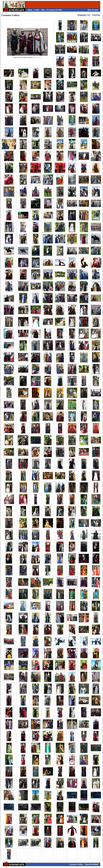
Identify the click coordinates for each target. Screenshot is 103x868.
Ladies (37, 10)
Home (30, 10)
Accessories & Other (54, 10)
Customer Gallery (76, 864)
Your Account (93, 10)
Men (43, 10)
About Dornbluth (92, 864)
